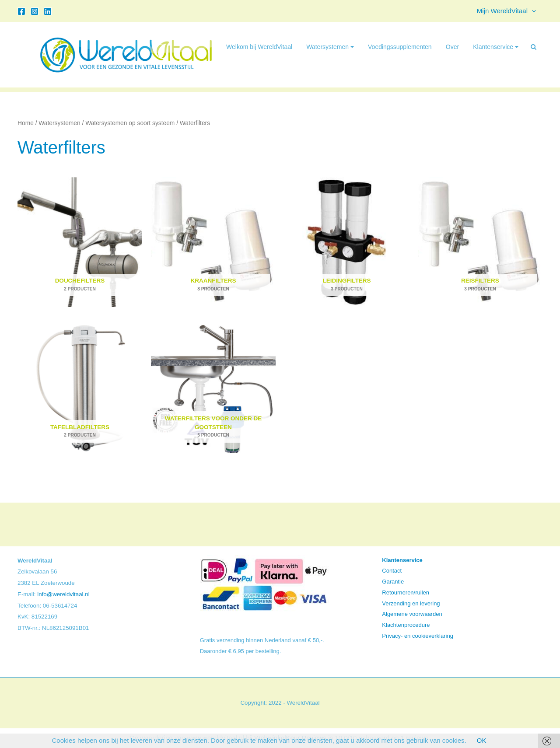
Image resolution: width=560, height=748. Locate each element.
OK (482, 740)
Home (26, 123)
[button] (532, 11)
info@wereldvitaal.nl (63, 594)
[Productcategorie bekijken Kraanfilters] (213, 242)
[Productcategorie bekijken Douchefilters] (80, 242)
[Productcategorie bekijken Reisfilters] (480, 242)
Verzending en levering (411, 603)
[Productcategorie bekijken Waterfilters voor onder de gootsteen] (213, 388)
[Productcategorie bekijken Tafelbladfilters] (80, 388)
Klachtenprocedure (406, 625)
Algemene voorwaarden (412, 614)
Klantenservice (496, 47)
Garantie (393, 582)
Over (452, 47)
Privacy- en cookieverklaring (418, 636)
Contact (392, 571)
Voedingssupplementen (400, 47)
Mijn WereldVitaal (506, 11)
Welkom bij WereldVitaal (259, 47)
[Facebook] (21, 11)
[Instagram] (35, 11)
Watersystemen (330, 47)
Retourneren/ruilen (406, 592)
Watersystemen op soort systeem (130, 123)
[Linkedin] (48, 11)
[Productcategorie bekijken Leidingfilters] (347, 242)
